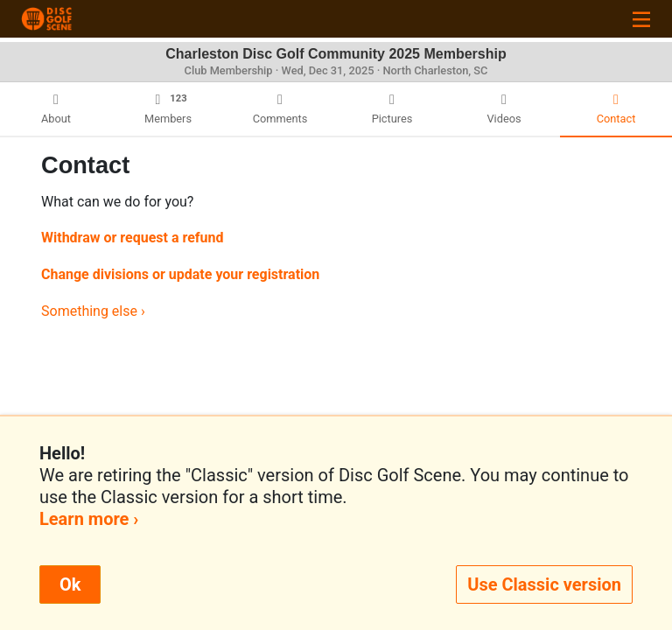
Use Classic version (544, 584)
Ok (70, 584)
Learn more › (89, 519)
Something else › (93, 311)
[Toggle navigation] (641, 19)
